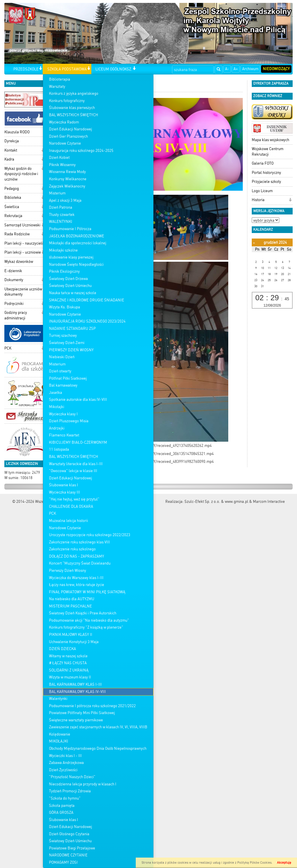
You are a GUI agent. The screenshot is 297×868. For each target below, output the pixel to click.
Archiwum (250, 69)
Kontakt (11, 150)
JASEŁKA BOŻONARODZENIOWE (77, 236)
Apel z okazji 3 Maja (65, 200)
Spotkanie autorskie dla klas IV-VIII (78, 400)
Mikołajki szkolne (63, 250)
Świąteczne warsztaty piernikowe (76, 720)
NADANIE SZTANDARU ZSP (72, 329)
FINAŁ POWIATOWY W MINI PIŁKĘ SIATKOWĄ (87, 592)
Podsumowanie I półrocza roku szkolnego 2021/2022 (92, 706)
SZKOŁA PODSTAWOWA (67, 69)
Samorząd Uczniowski (22, 225)
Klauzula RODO (17, 132)
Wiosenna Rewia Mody (67, 172)
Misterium (57, 193)
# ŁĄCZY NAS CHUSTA (68, 663)
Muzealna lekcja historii (68, 521)
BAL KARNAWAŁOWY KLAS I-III (75, 684)
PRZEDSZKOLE (26, 69)
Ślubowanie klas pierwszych (72, 108)
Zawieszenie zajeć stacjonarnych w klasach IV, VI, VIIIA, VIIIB (98, 727)
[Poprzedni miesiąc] (254, 243)
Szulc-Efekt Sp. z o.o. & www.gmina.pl (216, 502)
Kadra (9, 159)
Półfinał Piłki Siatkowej (68, 378)
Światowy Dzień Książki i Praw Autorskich (83, 613)
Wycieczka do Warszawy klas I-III (76, 578)
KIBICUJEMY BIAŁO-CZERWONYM (78, 442)
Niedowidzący (276, 69)
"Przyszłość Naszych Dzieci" (72, 777)
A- (227, 69)
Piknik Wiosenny (62, 165)
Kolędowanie (60, 734)
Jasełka (56, 393)
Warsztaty (57, 87)
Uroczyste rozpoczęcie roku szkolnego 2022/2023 (90, 535)
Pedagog (12, 189)
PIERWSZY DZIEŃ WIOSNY (71, 350)
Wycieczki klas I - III (65, 756)
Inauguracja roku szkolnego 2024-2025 (81, 151)
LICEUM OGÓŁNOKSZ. (114, 69)
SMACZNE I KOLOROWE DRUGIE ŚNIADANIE (87, 300)
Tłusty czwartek (62, 215)
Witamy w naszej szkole (68, 656)
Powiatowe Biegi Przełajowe (72, 848)
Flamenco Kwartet (64, 435)
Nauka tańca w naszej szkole (73, 293)
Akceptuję (284, 863)
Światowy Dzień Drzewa (68, 279)
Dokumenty (14, 280)
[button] (40, 69)
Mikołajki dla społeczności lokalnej (78, 243)
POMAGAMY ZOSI (63, 862)
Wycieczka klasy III (65, 492)
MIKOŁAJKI (59, 741)
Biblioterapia (60, 79)
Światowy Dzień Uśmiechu (70, 286)
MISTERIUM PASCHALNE (70, 606)
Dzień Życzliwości (63, 770)
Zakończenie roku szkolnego (72, 549)
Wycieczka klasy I (63, 414)
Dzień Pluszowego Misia (69, 421)
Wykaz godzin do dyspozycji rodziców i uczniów (21, 174)
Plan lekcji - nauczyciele (24, 243)
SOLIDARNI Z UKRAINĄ (69, 670)
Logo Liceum (262, 191)
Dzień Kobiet (59, 158)
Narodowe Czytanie (65, 143)
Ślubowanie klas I (64, 485)
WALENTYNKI (61, 222)
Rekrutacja (13, 216)
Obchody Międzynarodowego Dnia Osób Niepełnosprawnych (98, 748)
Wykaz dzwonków (19, 262)
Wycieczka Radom (64, 122)
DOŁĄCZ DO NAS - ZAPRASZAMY (77, 556)
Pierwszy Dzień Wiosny (68, 571)
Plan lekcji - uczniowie (23, 252)
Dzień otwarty (60, 371)
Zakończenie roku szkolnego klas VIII (79, 542)
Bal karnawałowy (63, 385)
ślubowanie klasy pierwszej (71, 257)
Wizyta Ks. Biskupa (65, 307)
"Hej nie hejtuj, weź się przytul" (74, 499)
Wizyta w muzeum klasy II (70, 677)
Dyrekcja (12, 141)
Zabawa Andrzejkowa (66, 763)
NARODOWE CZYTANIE (68, 855)
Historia (258, 200)
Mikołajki (57, 407)
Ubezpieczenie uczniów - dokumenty (25, 292)
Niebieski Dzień (62, 357)
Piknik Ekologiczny (64, 271)
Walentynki (58, 699)
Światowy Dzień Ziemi (67, 343)
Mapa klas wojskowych (270, 140)
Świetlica (12, 207)
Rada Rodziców (17, 234)
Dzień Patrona (61, 207)
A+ (236, 69)
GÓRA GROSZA (61, 813)
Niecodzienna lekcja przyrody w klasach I (83, 784)
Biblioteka (13, 198)
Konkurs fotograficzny (67, 101)
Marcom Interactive (269, 502)
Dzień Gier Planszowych (68, 136)
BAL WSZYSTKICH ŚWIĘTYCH (74, 115)
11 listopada (59, 449)
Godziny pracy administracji (16, 315)
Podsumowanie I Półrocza (70, 229)
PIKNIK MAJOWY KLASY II (71, 635)
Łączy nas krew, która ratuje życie (77, 585)
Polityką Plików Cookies (254, 863)
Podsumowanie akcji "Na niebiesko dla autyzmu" (89, 620)
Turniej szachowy (63, 335)
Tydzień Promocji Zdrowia (70, 791)
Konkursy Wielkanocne (68, 179)
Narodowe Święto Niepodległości (76, 264)
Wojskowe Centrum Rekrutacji (268, 152)
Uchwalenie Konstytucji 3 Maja (74, 642)
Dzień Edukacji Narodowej (70, 129)
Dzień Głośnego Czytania (69, 834)
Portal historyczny (266, 173)
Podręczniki (14, 304)
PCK (52, 513)
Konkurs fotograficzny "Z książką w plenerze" (86, 627)
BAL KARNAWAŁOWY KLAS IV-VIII (77, 692)
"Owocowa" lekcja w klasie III (73, 471)
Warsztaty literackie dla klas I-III (76, 464)
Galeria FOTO (263, 163)
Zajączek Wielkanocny (67, 186)
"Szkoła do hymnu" (65, 798)
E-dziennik (13, 271)
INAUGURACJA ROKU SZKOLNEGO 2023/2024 (87, 321)
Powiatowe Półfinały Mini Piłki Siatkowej (82, 713)
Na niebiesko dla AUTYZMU (72, 599)
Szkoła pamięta (62, 806)
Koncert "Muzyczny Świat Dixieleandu (80, 563)
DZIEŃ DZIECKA (63, 649)
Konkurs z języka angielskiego (74, 93)
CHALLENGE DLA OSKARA (71, 506)
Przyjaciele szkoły (266, 182)
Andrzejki (57, 428)
